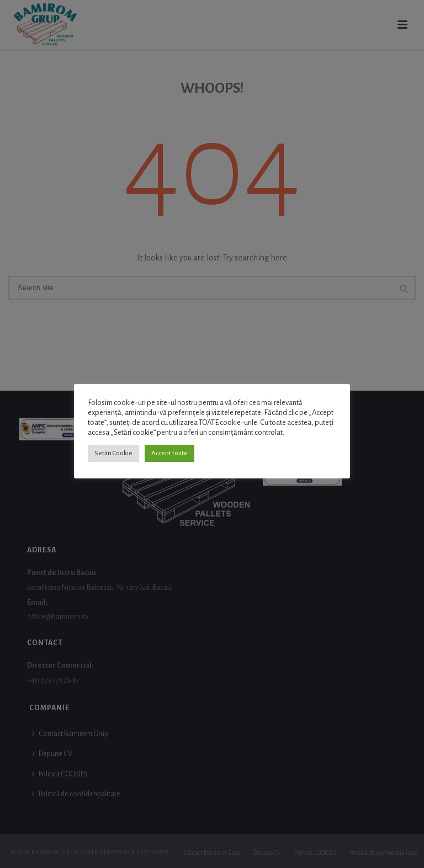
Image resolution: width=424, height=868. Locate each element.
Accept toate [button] (169, 453)
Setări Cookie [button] (113, 453)
